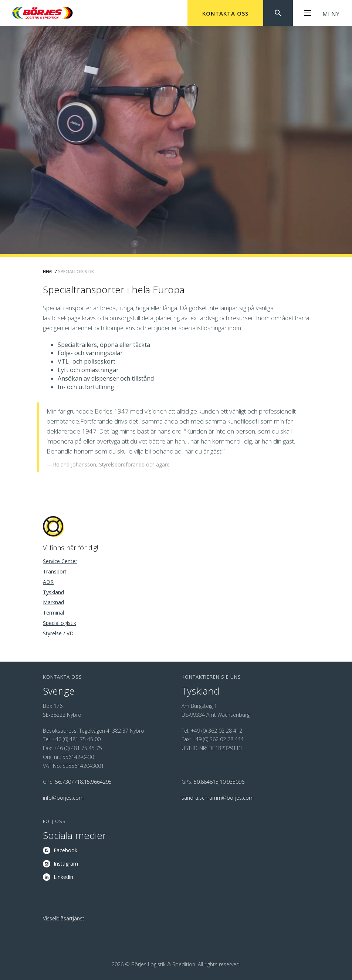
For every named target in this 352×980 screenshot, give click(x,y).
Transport (55, 571)
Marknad (53, 602)
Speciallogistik (60, 623)
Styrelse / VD (58, 633)
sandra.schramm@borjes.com (218, 798)
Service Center (60, 561)
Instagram (66, 864)
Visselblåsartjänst (64, 918)
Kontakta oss (225, 13)
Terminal (53, 613)
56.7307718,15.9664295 (83, 782)
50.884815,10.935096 (219, 782)
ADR (48, 582)
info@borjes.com (63, 798)
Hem (47, 272)
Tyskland (53, 592)
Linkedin (63, 877)
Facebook (65, 850)
